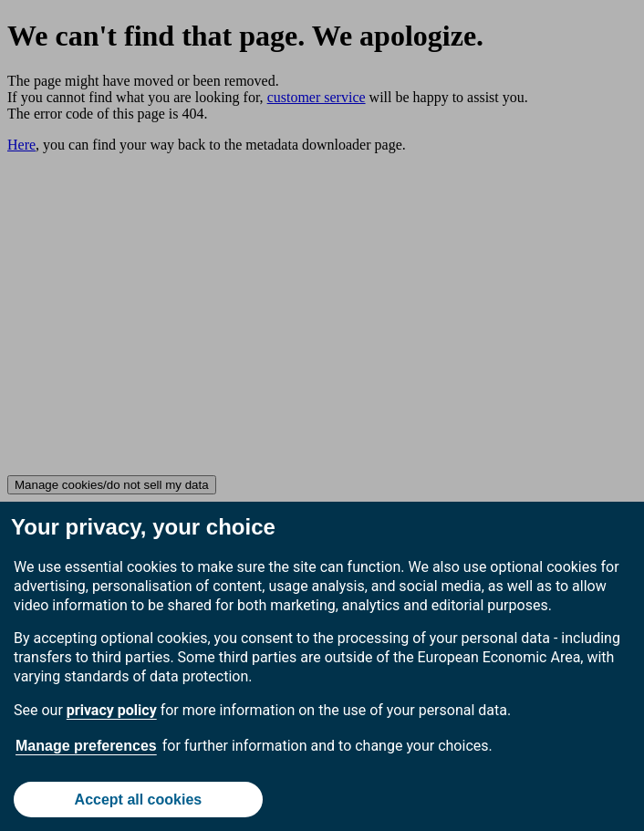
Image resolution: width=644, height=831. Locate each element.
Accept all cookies (139, 800)
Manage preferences (86, 746)
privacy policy (112, 710)
